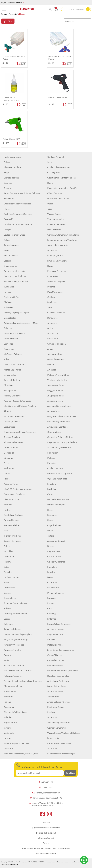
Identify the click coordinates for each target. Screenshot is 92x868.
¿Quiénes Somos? (46, 838)
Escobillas (8, 551)
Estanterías (53, 276)
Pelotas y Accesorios (13, 676)
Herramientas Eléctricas (58, 499)
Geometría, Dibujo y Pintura (60, 437)
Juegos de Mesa (55, 354)
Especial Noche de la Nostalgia (61, 754)
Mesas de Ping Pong (57, 686)
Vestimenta (9, 733)
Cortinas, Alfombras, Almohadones (63, 235)
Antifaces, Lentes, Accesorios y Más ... (21, 323)
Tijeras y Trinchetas (12, 437)
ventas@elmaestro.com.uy (46, 793)
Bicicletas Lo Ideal (55, 665)
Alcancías (8, 411)
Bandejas (8, 183)
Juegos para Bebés (56, 385)
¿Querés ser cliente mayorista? (46, 828)
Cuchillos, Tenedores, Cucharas (18, 214)
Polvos (50, 603)
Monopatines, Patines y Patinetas (63, 670)
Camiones (8, 344)
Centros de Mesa (11, 178)
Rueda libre (53, 338)
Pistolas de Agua (55, 645)
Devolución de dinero (46, 854)
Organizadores (11, 266)
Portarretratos (54, 230)
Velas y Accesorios (56, 219)
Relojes (7, 240)
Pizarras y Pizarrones (13, 442)
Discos (50, 510)
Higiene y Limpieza (12, 167)
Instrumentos (10, 375)
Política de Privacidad (46, 833)
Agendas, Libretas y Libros (59, 406)
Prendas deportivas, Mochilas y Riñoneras (23, 681)
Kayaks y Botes (11, 722)
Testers (51, 536)
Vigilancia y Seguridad (57, 479)
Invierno (51, 287)
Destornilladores (11, 520)
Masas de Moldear (56, 359)
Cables (7, 473)
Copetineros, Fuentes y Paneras (62, 178)
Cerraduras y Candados (14, 494)
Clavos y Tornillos (12, 499)
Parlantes (52, 463)
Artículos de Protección (58, 681)
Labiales (51, 572)
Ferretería (13, 14)
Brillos (7, 582)
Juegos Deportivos (12, 370)
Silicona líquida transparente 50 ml (11, 99)
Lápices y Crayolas (12, 421)
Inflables (51, 639)
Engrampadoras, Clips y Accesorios (20, 432)
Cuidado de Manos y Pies (59, 167)
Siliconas (8, 504)
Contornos (52, 582)
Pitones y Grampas (56, 504)
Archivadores (53, 411)
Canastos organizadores (15, 276)
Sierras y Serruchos (12, 541)
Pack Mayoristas (55, 292)
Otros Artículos (54, 556)
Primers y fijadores (56, 593)
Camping (51, 613)
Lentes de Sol (53, 738)
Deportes (8, 655)
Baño (6, 250)
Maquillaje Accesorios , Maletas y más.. (21, 754)
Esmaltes (8, 572)
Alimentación (53, 696)
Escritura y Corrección (14, 416)
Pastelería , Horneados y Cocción (62, 188)
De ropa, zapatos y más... (15, 271)
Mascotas (8, 696)
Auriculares (9, 468)
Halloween (9, 307)
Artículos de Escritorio (57, 427)
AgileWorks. (14, 864)
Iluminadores (10, 598)
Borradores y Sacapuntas (59, 421)
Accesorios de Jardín (57, 541)
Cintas (50, 494)
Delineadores (53, 587)
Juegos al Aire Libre (13, 650)
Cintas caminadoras (13, 686)
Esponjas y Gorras (56, 255)
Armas (50, 349)
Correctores (9, 587)
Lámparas (8, 458)
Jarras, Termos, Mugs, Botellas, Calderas (22, 193)
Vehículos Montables (57, 380)
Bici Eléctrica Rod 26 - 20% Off (18, 670)
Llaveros (8, 738)
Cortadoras (9, 556)
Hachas (7, 510)
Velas (50, 307)
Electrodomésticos (56, 707)
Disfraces (8, 302)
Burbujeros (52, 318)
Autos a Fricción (11, 338)
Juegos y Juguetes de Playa (16, 639)
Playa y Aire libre (55, 634)
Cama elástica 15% (56, 660)
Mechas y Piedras (12, 525)
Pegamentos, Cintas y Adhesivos (62, 442)
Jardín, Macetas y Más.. (58, 245)
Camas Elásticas (55, 655)
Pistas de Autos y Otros (58, 375)
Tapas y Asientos (11, 255)
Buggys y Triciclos (55, 390)
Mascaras (52, 598)
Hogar (7, 172)
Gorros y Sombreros (57, 728)
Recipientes (9, 198)
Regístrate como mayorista (13, 3)
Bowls (50, 183)
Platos (7, 209)
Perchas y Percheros (57, 271)
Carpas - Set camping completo (18, 634)
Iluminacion (9, 287)
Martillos (52, 489)
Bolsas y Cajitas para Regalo (16, 313)
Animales (52, 370)
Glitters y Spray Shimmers (15, 613)
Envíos (46, 843)
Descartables (10, 318)
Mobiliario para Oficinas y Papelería (20, 406)
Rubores (8, 608)
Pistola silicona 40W (11, 139)
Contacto (46, 822)
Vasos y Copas (54, 214)
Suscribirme (70, 773)
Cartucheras (9, 427)
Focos (6, 463)
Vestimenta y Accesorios (58, 722)
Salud (50, 162)
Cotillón (51, 297)
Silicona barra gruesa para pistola (14, 58)
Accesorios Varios (55, 629)
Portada (4, 14)
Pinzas (50, 530)
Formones (52, 515)
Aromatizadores (11, 245)
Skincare (8, 593)
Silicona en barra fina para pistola (60, 58)
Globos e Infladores (56, 313)
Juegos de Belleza (12, 380)
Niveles (51, 546)
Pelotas (51, 364)
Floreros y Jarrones (56, 224)
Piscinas (51, 712)
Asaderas (8, 188)
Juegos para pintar (56, 396)
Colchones (9, 624)
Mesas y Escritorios (13, 396)
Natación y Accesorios (14, 645)
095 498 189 (46, 782)
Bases (50, 577)
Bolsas (50, 266)
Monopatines (10, 390)
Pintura (7, 562)
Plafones (51, 458)
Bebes (7, 567)
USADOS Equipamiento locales (18, 489)
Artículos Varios (11, 447)
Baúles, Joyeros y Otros (14, 235)
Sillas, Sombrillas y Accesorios (61, 650)
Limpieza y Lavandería (57, 261)
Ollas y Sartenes (55, 193)
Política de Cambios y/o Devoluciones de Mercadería (46, 848)
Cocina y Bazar (54, 172)
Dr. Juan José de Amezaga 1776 (46, 798)
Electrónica (9, 453)
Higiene (7, 702)
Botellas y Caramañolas (58, 676)
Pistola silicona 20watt (58, 98)
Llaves (50, 520)
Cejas (50, 608)
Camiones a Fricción (57, 344)
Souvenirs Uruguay (56, 281)
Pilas (6, 530)
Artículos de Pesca (12, 629)
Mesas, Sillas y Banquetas (59, 624)
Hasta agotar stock (12, 157)
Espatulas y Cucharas (13, 515)
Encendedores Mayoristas (59, 743)
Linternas (52, 619)
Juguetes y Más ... (55, 401)
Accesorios (52, 250)
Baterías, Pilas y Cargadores (60, 473)
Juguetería (52, 323)
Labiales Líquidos (12, 577)
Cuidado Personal (56, 157)
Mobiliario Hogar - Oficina (16, 281)
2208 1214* (46, 787)
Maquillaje (52, 567)
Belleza (7, 162)
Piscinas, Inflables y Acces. (16, 712)
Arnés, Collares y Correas (59, 702)
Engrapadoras (54, 551)
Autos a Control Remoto (15, 333)
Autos (50, 328)
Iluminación (53, 453)
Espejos (7, 230)
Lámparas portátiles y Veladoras (62, 240)
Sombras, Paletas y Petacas (16, 603)
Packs (6, 660)
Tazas (50, 209)
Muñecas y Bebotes (13, 354)
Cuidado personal (55, 468)
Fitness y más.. (10, 691)
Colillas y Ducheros (56, 562)
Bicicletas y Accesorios (14, 665)
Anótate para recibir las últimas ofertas (39, 766)
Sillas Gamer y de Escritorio (60, 447)
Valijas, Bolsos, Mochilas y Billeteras (64, 733)
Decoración (9, 219)
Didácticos (9, 385)
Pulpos (7, 546)
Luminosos (52, 302)
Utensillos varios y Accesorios (17, 204)
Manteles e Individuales (58, 198)
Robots (7, 359)
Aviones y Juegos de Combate (17, 401)
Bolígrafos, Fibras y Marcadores (62, 416)
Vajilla (50, 204)
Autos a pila (53, 333)
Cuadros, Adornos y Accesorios (18, 224)
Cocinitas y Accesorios (14, 364)
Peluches (8, 328)
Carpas (7, 619)
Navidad (8, 292)
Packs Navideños (11, 297)
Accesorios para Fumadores (16, 743)
